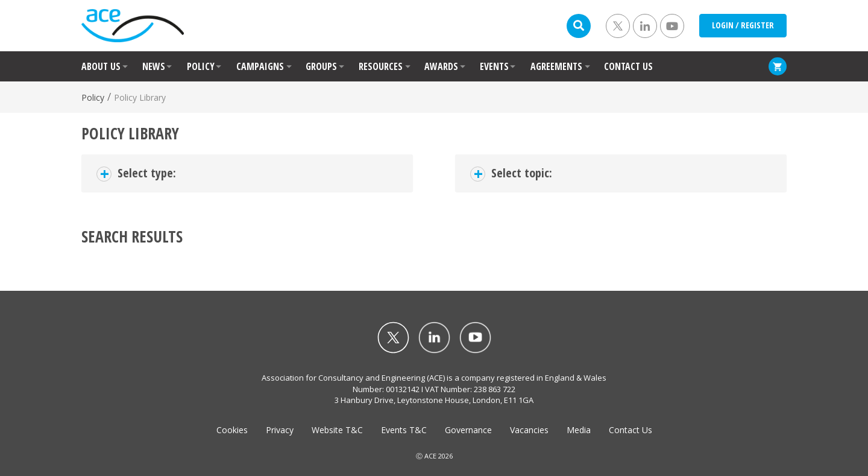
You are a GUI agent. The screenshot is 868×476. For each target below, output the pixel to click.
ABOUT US (101, 66)
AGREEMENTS (556, 66)
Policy (93, 97)
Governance (468, 430)
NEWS (154, 66)
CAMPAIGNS (260, 66)
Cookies (232, 430)
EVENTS (494, 66)
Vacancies (529, 430)
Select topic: (522, 173)
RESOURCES (381, 66)
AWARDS (441, 66)
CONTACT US (628, 66)
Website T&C (337, 430)
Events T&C (404, 430)
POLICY (201, 66)
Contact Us (631, 430)
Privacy (280, 430)
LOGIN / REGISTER (743, 25)
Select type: (147, 173)
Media (579, 430)
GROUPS (321, 66)
